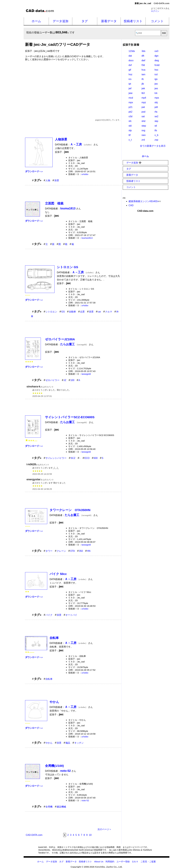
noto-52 (85, 800)
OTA (72, 551)
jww (131, 93)
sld (130, 126)
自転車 (54, 638)
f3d (143, 65)
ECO (87, 458)
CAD (131, 205)
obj (156, 102)
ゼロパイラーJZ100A (60, 339)
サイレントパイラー (56, 458)
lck (156, 93)
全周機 (49, 807)
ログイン (155, 11)
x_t (130, 140)
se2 (156, 116)
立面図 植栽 (54, 203)
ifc (143, 79)
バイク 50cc (58, 574)
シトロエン (51, 312)
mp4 (144, 98)
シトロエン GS (67, 267)
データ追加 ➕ (134, 163)
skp (156, 121)
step (144, 126)
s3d (130, 116)
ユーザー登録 (123, 862)
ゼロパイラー (52, 380)
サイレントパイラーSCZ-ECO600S (70, 417)
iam (143, 74)
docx (131, 60)
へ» (34, 171)
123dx (132, 51)
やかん (54, 702)
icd (156, 74)
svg (143, 130)
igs (156, 79)
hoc (156, 70)
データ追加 (61, 21)
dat (130, 56)
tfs (156, 130)
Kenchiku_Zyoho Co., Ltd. (109, 867)
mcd (131, 98)
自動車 (72, 312)
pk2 (130, 112)
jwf (130, 88)
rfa (156, 112)
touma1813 (87, 238)
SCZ (73, 458)
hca (143, 70)
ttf (130, 135)
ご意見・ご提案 (148, 862)
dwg (157, 60)
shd (143, 121)
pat (143, 107)
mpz (144, 102)
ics (130, 79)
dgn (156, 56)
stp (130, 130)
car (99, 312)
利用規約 (110, 862)
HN (89, 551)
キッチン (79, 743)
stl (156, 126)
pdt (156, 107)
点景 (82, 312)
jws (156, 88)
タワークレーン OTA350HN (70, 510)
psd (143, 112)
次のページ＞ (105, 829)
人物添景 (61, 139)
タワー (49, 551)
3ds (143, 51)
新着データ (109, 21)
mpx (131, 102)
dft (143, 56)
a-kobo (85, 174)
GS (63, 312)
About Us (99, 862)
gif (130, 70)
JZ (65, 380)
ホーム (36, 21)
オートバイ (71, 615)
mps (157, 98)
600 (96, 458)
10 (90, 835)
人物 (48, 180)
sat (143, 116)
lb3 (143, 93)
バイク (49, 615)
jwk (143, 88)
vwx (144, 135)
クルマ (109, 312)
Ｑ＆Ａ (135, 862)
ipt (130, 84)
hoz (130, 74)
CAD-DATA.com (162, 3)
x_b (156, 135)
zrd (143, 140)
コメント (157, 21)
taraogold (86, 374)
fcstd (157, 65)
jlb (143, 84)
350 (81, 551)
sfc (130, 121)
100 (72, 380)
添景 (57, 180)
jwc (156, 84)
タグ (85, 21)
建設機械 (61, 807)
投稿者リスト (133, 21)
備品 (68, 743)
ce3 (156, 51)
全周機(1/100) (54, 766)
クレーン (61, 551)
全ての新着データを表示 (153, 146)
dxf (130, 65)
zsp (156, 140)
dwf (143, 60)
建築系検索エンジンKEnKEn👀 (145, 201)
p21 (131, 107)
